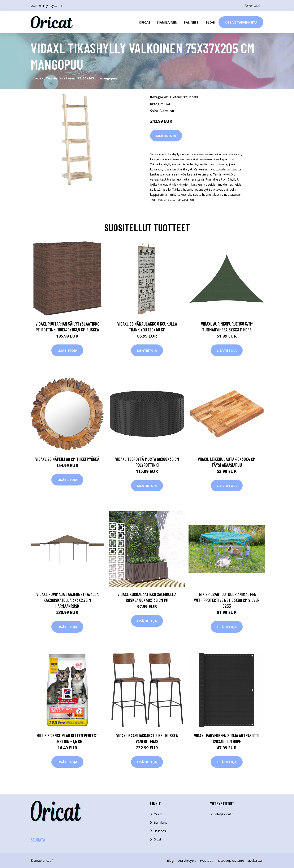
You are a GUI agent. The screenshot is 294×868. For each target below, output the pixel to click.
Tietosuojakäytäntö (230, 860)
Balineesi (192, 22)
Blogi (211, 22)
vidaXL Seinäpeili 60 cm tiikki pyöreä (67, 459)
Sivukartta (255, 860)
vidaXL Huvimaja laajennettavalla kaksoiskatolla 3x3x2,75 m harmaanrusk (67, 600)
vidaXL (194, 97)
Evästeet (206, 860)
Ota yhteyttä (187, 860)
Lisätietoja (166, 136)
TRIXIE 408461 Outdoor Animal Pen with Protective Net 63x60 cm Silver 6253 (227, 600)
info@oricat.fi (251, 6)
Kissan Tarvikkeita (241, 22)
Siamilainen (167, 22)
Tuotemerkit (178, 97)
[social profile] (62, 6)
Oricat (145, 22)
